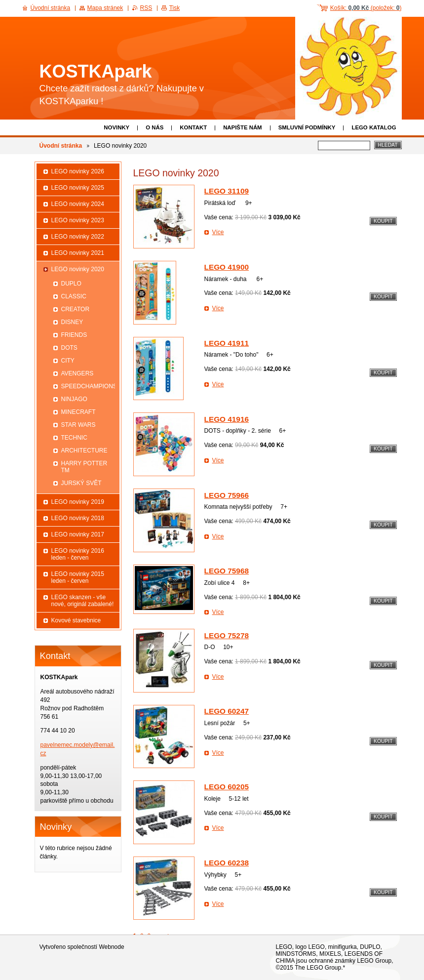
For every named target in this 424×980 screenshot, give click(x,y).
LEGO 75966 (227, 495)
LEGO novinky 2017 (78, 534)
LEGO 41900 (227, 267)
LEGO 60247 (227, 711)
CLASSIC (74, 296)
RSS (146, 8)
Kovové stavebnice (76, 620)
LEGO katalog (374, 127)
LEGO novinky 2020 (78, 269)
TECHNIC (74, 438)
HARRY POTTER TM (84, 467)
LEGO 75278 (227, 635)
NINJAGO (74, 399)
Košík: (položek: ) (366, 8)
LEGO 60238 (227, 863)
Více (218, 232)
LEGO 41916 (227, 419)
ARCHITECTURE (84, 450)
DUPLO (71, 284)
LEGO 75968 (227, 571)
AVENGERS (77, 373)
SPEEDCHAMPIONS (88, 386)
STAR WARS (78, 425)
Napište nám (242, 127)
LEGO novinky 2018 (78, 518)
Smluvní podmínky (307, 127)
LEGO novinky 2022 (78, 237)
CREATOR (76, 309)
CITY (68, 361)
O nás (154, 127)
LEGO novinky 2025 (78, 188)
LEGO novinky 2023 (78, 220)
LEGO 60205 (227, 787)
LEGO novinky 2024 (78, 204)
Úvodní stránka (61, 146)
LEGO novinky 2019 (78, 502)
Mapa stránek (105, 8)
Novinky (116, 127)
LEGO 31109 (227, 191)
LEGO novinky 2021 (78, 253)
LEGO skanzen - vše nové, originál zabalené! (83, 601)
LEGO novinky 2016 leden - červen (78, 554)
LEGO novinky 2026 (78, 171)
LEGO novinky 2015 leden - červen (78, 577)
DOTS (69, 348)
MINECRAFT (78, 412)
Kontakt (193, 127)
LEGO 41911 (227, 343)
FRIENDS (74, 335)
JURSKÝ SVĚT (81, 483)
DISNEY (72, 322)
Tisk (175, 8)
